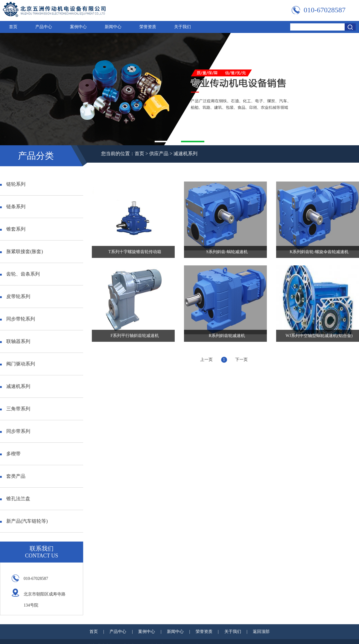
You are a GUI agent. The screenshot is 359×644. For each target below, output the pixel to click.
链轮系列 (13, 184)
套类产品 (13, 476)
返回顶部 (261, 632)
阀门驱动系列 (18, 364)
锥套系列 (13, 229)
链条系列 (13, 207)
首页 (13, 27)
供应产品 (159, 154)
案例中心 (78, 27)
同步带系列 (15, 431)
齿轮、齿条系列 (20, 274)
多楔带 (10, 454)
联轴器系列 (15, 341)
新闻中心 (113, 27)
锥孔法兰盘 (15, 499)
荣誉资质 (148, 27)
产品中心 (44, 27)
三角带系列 (15, 409)
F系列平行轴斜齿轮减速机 (135, 336)
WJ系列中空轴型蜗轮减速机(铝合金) (319, 336)
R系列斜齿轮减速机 (227, 336)
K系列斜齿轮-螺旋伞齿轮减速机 (319, 252)
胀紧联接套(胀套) (22, 251)
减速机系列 (185, 154)
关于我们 (182, 27)
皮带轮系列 (15, 296)
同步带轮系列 (18, 319)
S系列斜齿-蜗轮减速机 (227, 252)
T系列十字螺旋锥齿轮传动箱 (135, 252)
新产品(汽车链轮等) (24, 521)
